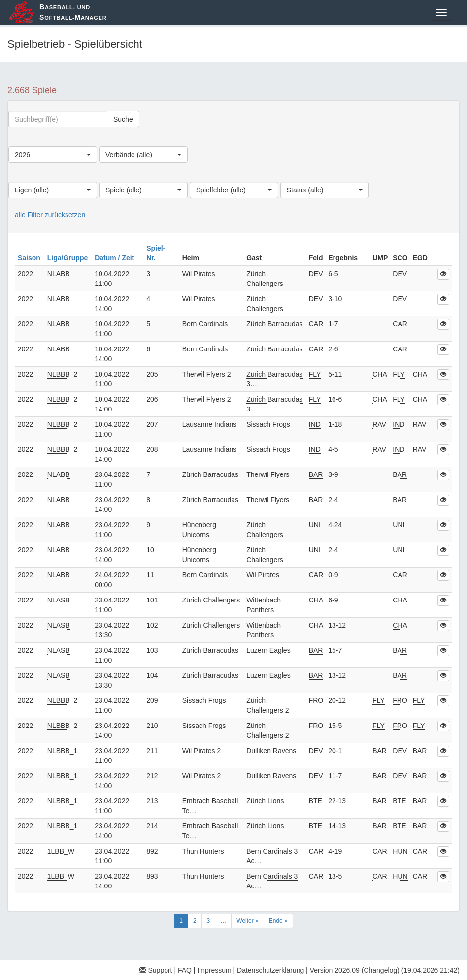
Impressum (214, 970)
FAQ (185, 970)
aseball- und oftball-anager (73, 12)
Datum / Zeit (115, 258)
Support (156, 970)
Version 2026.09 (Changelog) (355, 970)
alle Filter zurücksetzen (50, 215)
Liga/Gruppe (68, 258)
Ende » (278, 921)
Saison (30, 258)
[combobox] (53, 155)
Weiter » (247, 921)
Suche (123, 119)
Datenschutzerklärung (270, 970)
